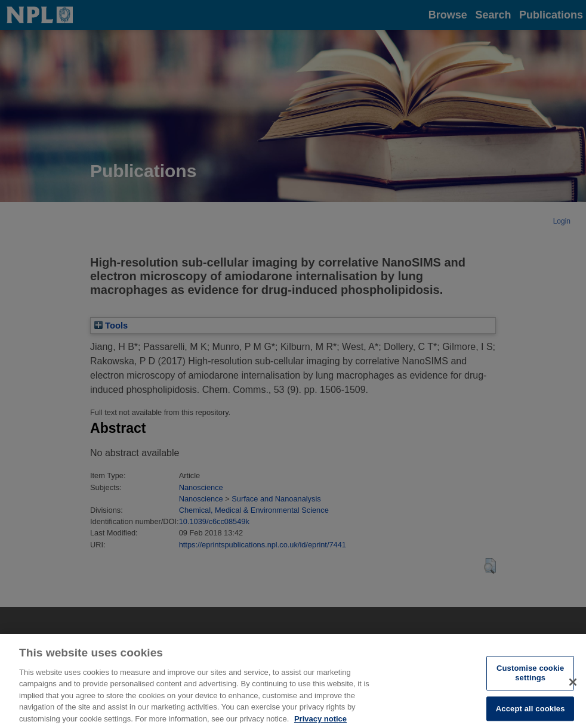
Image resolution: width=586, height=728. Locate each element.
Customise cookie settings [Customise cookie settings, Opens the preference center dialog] (530, 678)
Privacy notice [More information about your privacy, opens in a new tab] (320, 723)
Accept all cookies (531, 713)
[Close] (573, 686)
